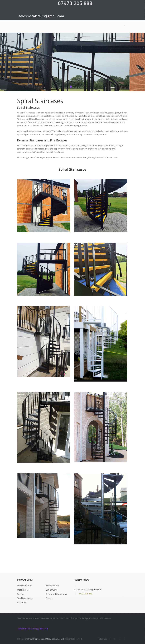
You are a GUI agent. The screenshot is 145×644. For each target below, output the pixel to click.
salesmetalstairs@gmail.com (40, 16)
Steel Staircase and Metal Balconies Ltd (46, 639)
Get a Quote (52, 590)
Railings (21, 594)
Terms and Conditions (56, 594)
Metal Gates (23, 590)
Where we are (52, 586)
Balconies (22, 602)
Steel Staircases (24, 586)
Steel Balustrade (25, 598)
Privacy (49, 598)
